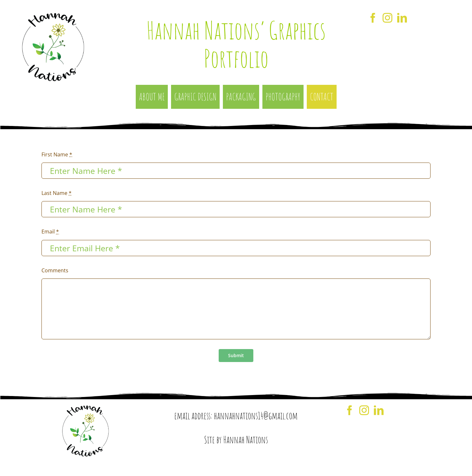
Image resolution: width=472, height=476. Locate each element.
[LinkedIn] (402, 18)
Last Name (57, 193)
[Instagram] (387, 18)
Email (50, 232)
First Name (57, 154)
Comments (55, 270)
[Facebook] (373, 18)
